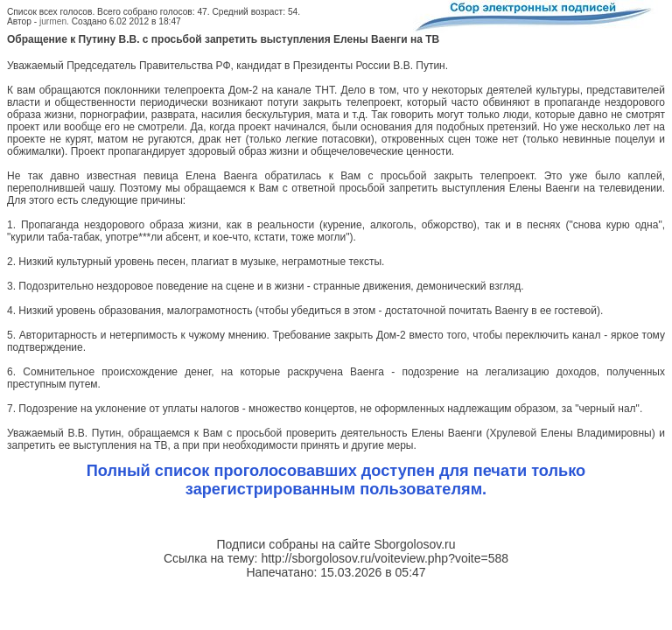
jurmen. (54, 21)
